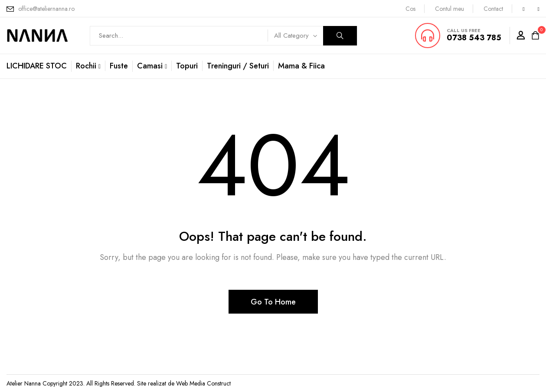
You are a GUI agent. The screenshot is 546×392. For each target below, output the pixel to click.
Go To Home (273, 302)
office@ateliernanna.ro (46, 9)
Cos (410, 9)
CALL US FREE (464, 30)
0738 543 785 (474, 38)
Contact (493, 9)
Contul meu (450, 9)
